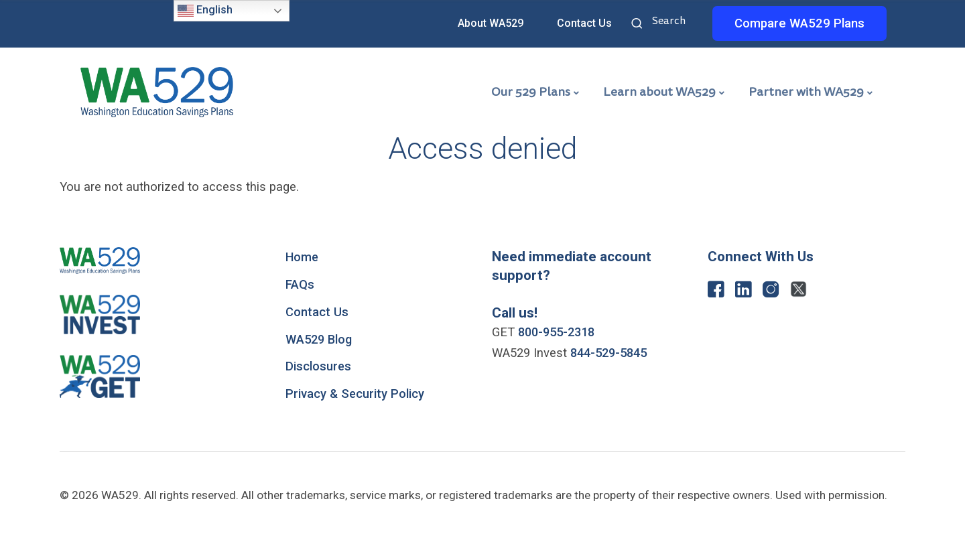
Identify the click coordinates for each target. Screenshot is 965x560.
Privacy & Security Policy (355, 394)
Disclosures (319, 366)
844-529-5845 (612, 353)
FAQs (300, 285)
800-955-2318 (560, 332)
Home (303, 257)
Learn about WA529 (659, 92)
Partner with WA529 (806, 92)
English (205, 11)
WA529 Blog (320, 340)
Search (639, 25)
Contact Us (584, 23)
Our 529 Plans (531, 92)
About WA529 (491, 23)
